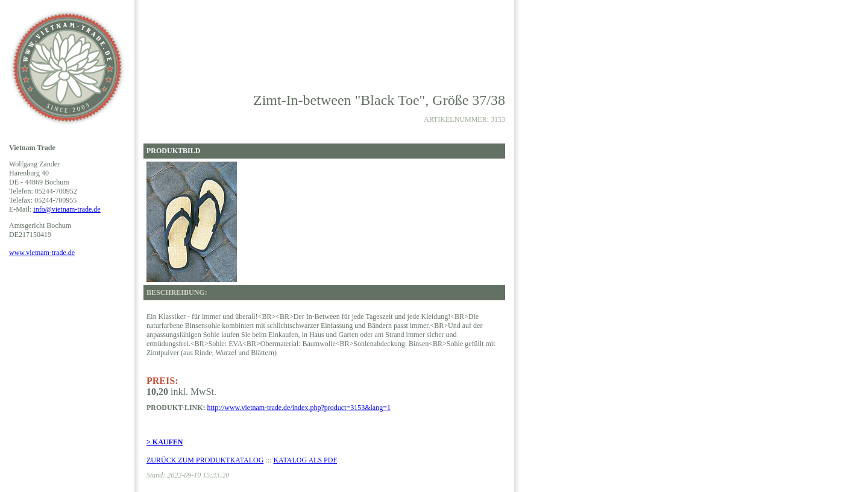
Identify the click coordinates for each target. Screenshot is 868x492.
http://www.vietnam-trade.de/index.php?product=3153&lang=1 (299, 408)
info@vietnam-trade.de (67, 209)
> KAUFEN (165, 442)
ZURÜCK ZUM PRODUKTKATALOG (205, 460)
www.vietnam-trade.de (42, 253)
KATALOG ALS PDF (305, 460)
